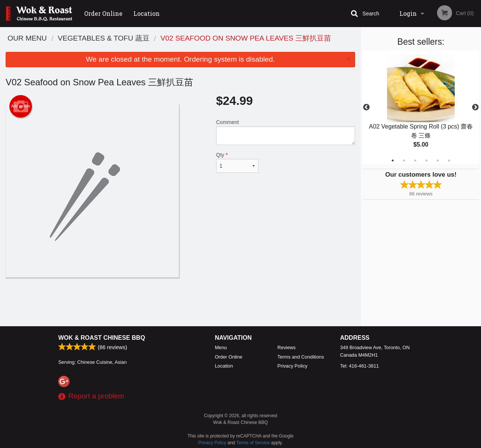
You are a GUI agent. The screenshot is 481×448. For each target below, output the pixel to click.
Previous (366, 107)
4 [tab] (427, 160)
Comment (286, 132)
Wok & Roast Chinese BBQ (102, 338)
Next (475, 107)
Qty (237, 162)
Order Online (103, 13)
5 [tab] (438, 160)
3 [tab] (415, 160)
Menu (221, 347)
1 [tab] (393, 160)
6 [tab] (449, 160)
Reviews (286, 347)
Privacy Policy (292, 366)
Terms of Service (253, 443)
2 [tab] (404, 160)
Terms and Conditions (301, 357)
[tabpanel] (421, 107)
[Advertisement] (180, 302)
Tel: (359, 366)
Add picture (21, 106)
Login (408, 13)
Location (147, 13)
